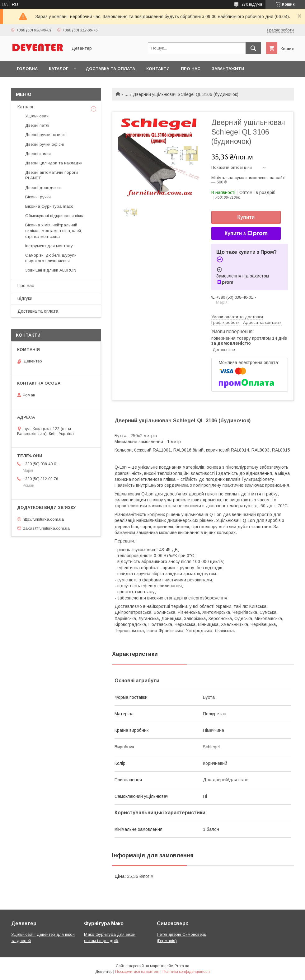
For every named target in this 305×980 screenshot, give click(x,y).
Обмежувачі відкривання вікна (55, 216)
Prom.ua (182, 966)
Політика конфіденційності (186, 972)
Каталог (59, 69)
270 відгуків (252, 4)
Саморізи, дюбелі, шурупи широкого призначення (51, 258)
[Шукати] (253, 48)
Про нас (191, 69)
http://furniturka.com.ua (43, 519)
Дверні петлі (37, 125)
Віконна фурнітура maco (49, 206)
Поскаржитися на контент (137, 972)
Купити (246, 217)
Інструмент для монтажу (49, 246)
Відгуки (25, 298)
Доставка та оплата (110, 69)
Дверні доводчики (43, 188)
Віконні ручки (38, 197)
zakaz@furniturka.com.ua (46, 528)
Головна (27, 69)
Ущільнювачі (127, 494)
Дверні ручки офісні (45, 144)
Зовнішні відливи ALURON (51, 270)
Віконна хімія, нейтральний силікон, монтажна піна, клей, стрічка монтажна (54, 231)
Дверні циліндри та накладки (54, 163)
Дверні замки (38, 154)
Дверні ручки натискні (46, 135)
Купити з (246, 234)
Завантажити (228, 69)
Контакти (158, 69)
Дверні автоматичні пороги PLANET (52, 175)
